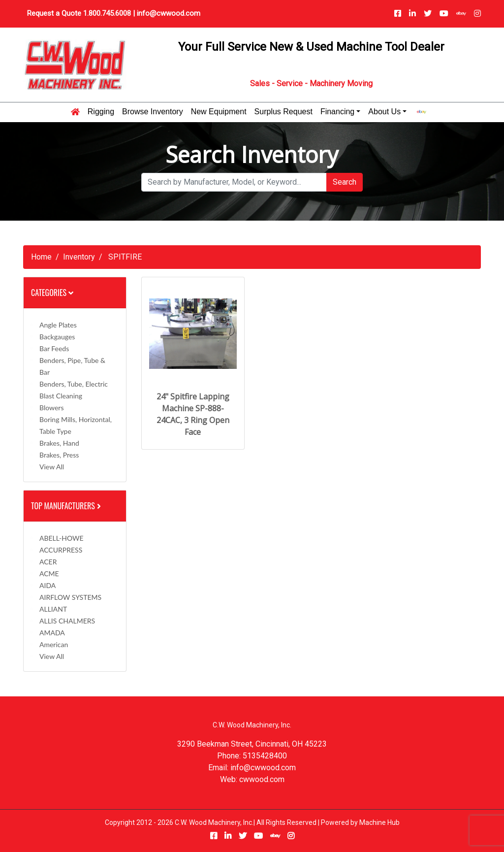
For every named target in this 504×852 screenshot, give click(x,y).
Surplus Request (283, 112)
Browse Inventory (153, 112)
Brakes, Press (59, 455)
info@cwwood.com (169, 13)
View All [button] (52, 467)
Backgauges (57, 337)
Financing (337, 112)
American (54, 644)
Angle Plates (58, 325)
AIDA (47, 585)
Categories (52, 293)
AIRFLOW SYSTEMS (70, 597)
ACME (49, 573)
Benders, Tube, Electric (74, 384)
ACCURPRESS (61, 550)
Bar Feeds (54, 348)
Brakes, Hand (59, 443)
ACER (48, 562)
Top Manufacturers (67, 506)
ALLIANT (53, 609)
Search (345, 182)
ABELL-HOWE (62, 538)
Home (41, 257)
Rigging (101, 112)
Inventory (79, 257)
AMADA (52, 633)
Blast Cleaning (61, 396)
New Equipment (219, 112)
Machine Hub (379, 822)
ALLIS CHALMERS (67, 621)
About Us (384, 112)
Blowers (51, 408)
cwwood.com (262, 779)
